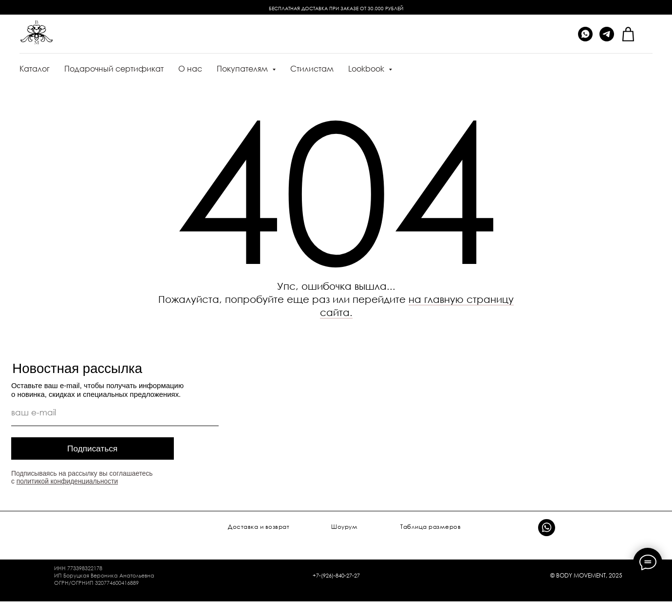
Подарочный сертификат (114, 69)
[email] (115, 412)
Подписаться (92, 448)
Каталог (35, 69)
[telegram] (607, 34)
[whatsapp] (585, 34)
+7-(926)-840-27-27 (336, 575)
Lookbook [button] (367, 69)
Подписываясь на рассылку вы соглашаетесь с (82, 477)
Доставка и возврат (259, 527)
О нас (190, 69)
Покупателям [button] (243, 69)
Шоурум (344, 527)
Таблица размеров (430, 527)
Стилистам (312, 69)
